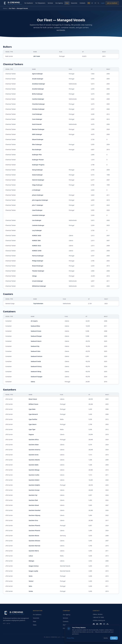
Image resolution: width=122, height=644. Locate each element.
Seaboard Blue (35, 326)
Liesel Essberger (37, 210)
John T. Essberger (38, 205)
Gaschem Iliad (33, 500)
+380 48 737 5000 (98, 617)
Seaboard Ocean (36, 331)
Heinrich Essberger (38, 180)
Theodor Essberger (38, 271)
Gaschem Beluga (34, 470)
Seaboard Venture (37, 356)
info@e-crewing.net (99, 620)
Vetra (30, 586)
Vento (31, 576)
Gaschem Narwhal (35, 510)
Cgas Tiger (32, 429)
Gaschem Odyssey (34, 515)
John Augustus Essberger (40, 200)
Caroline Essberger (38, 99)
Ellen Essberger (37, 144)
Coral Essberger (37, 114)
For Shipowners (40, 3)
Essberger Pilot (37, 155)
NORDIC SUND (37, 251)
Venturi (31, 581)
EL (99, 3)
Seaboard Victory (36, 366)
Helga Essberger (37, 185)
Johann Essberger (38, 195)
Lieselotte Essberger (39, 215)
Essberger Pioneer (38, 160)
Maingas (31, 561)
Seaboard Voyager (37, 377)
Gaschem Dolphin (34, 485)
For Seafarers (29, 3)
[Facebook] (97, 624)
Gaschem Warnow (34, 546)
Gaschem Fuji (33, 495)
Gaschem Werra (34, 551)
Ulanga (34, 276)
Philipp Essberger (38, 261)
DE (95, 3)
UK (92, 3)
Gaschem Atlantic (34, 460)
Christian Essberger (38, 109)
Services (50, 3)
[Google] (108, 624)
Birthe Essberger (37, 94)
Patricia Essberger (38, 256)
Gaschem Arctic (34, 455)
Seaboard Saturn (36, 341)
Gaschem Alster (34, 445)
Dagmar (31, 434)
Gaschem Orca (33, 520)
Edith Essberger (37, 134)
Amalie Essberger (38, 79)
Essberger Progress (38, 165)
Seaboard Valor (36, 351)
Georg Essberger (37, 170)
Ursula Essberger (38, 281)
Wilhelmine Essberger (39, 286)
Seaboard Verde (36, 361)
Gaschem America (34, 450)
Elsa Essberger (37, 150)
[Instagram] (104, 624)
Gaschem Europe (34, 490)
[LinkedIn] (101, 624)
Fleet (67, 3)
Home (5, 8)
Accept (114, 638)
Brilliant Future (33, 404)
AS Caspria (34, 321)
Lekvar (31, 556)
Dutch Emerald (37, 124)
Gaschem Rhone (34, 536)
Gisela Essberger (37, 175)
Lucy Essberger (37, 230)
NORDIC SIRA (36, 241)
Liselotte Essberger (38, 225)
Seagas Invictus (34, 566)
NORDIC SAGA (37, 235)
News (35, 625)
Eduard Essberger (38, 139)
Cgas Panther (33, 419)
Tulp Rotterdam (38, 303)
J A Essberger (36, 190)
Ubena (33, 382)
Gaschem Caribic (34, 475)
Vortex (31, 591)
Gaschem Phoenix (34, 525)
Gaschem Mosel (34, 505)
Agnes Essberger (37, 74)
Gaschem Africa (34, 440)
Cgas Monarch (33, 414)
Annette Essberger (38, 89)
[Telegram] (94, 624)
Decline (106, 638)
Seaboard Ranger (36, 336)
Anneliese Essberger (39, 84)
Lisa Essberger (37, 220)
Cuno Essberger (37, 119)
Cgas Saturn (33, 424)
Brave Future (33, 399)
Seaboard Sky (35, 346)
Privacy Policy (70, 638)
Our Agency (59, 3)
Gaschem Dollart (34, 480)
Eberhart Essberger (38, 129)
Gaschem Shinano (34, 541)
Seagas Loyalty (33, 571)
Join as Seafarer (112, 3)
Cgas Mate (32, 409)
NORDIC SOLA (37, 246)
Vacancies (74, 3)
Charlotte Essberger (38, 104)
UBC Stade (37, 56)
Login (103, 3)
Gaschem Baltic (34, 465)
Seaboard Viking (36, 372)
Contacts (82, 3)
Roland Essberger (38, 266)
